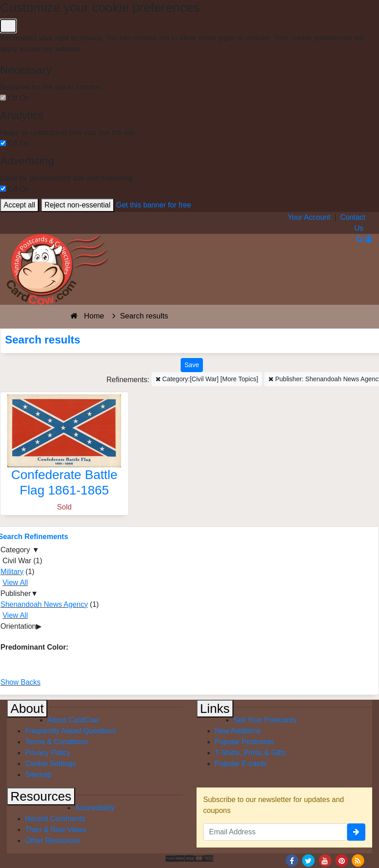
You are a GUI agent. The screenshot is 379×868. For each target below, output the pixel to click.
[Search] (360, 239)
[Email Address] (275, 832)
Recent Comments (55, 819)
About (27, 709)
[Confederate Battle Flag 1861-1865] (64, 448)
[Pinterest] (342, 860)
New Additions (238, 731)
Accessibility (95, 808)
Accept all (19, 205)
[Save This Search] (192, 365)
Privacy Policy (48, 753)
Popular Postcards (245, 742)
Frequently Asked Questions (71, 731)
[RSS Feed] (358, 860)
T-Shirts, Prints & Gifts (250, 753)
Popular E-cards (241, 764)
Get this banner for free (154, 205)
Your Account (309, 217)
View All (15, 583)
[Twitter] (308, 860)
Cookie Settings (51, 764)
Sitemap (38, 775)
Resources (41, 796)
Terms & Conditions (57, 742)
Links (215, 709)
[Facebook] (292, 860)
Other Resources (53, 840)
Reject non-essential (78, 205)
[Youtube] (325, 860)
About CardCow (73, 720)
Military (12, 572)
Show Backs (20, 682)
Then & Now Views (56, 830)
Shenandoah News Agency (44, 604)
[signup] (356, 832)
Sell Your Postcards (265, 720)
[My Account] (369, 239)
